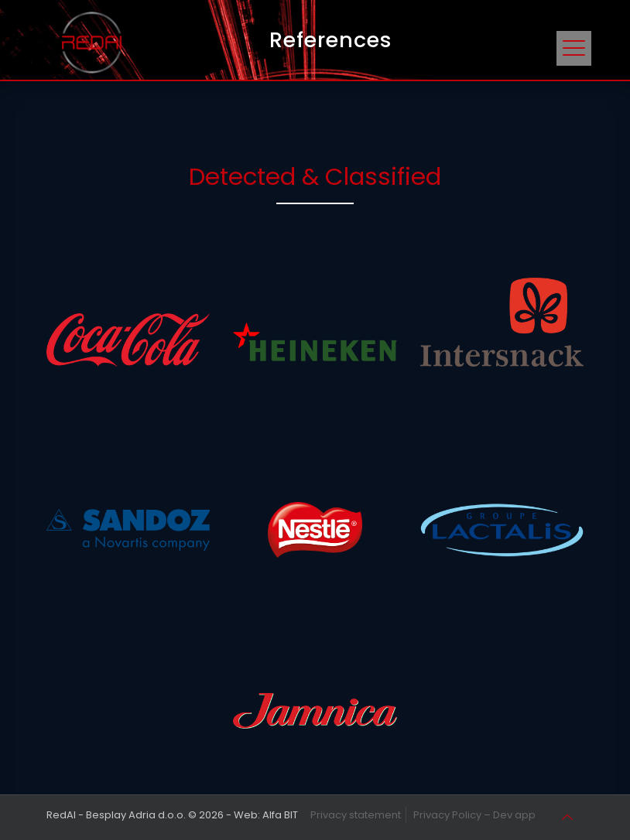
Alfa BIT (280, 815)
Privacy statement (356, 815)
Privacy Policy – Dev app (474, 815)
